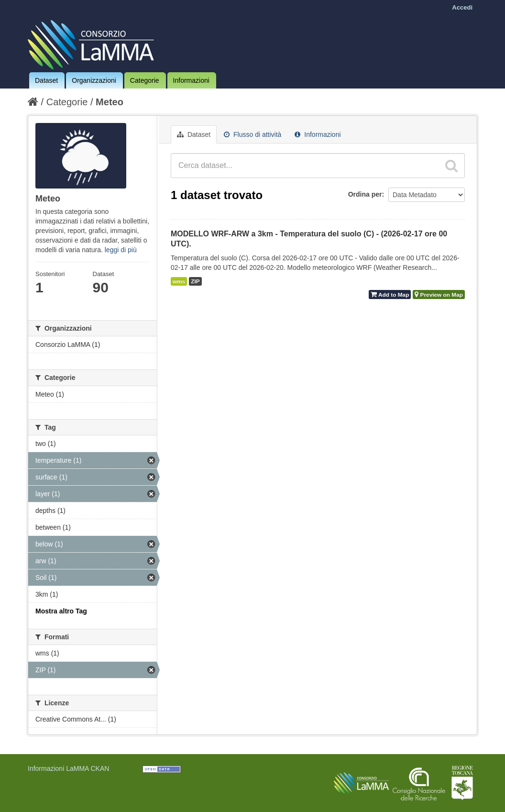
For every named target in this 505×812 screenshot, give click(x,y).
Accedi (462, 7)
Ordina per (365, 194)
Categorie (145, 80)
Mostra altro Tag (61, 611)
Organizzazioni (94, 80)
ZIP (195, 281)
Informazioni (191, 80)
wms (179, 281)
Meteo (110, 102)
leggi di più (121, 250)
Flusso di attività (252, 134)
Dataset (46, 80)
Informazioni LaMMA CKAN (68, 768)
